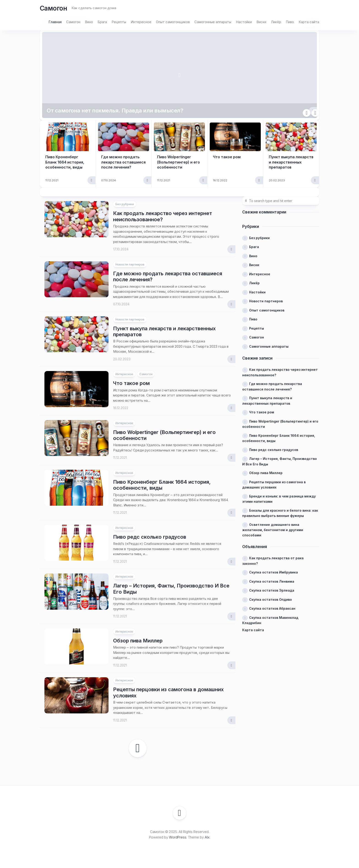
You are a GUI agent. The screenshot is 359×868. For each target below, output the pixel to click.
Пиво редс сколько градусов (150, 537)
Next (315, 113)
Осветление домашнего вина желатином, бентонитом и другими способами (273, 530)
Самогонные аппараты (213, 22)
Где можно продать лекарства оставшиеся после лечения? (123, 162)
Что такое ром (227, 157)
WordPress (178, 837)
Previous (307, 113)
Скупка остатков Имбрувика (273, 572)
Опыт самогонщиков (173, 22)
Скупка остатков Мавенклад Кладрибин (270, 620)
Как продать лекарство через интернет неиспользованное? (163, 216)
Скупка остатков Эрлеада (272, 590)
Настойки (244, 22)
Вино (89, 22)
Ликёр (276, 22)
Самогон (53, 8)
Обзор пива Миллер (138, 641)
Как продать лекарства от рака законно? (273, 561)
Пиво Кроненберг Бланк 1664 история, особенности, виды (65, 162)
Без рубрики (125, 204)
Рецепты (119, 22)
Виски (261, 22)
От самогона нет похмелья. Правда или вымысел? (115, 111)
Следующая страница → (138, 748)
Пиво (290, 22)
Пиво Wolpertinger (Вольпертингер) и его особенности (178, 162)
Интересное (141, 22)
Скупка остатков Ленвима (272, 581)
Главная (55, 22)
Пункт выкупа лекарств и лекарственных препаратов (291, 162)
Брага (102, 22)
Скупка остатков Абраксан (272, 608)
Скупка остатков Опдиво (271, 599)
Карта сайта (309, 22)
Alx (207, 837)
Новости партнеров (130, 264)
